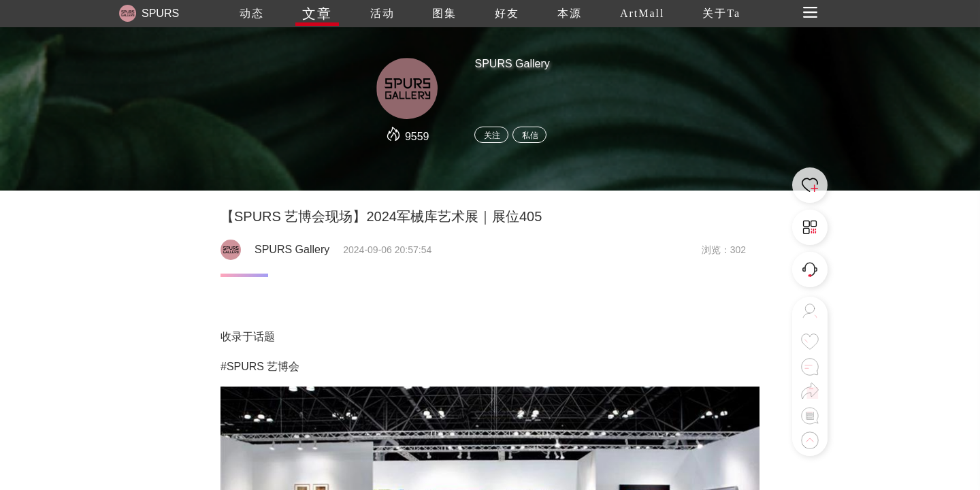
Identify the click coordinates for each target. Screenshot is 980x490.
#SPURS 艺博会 (260, 366)
